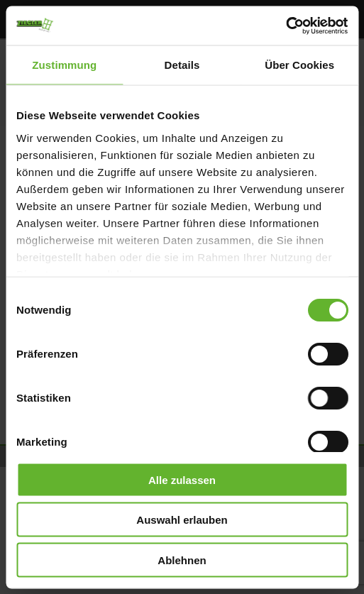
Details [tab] (182, 65)
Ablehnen (182, 560)
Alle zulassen (182, 479)
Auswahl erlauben (182, 520)
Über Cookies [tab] (299, 65)
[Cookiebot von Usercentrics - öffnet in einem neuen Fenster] (286, 26)
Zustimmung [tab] (64, 65)
